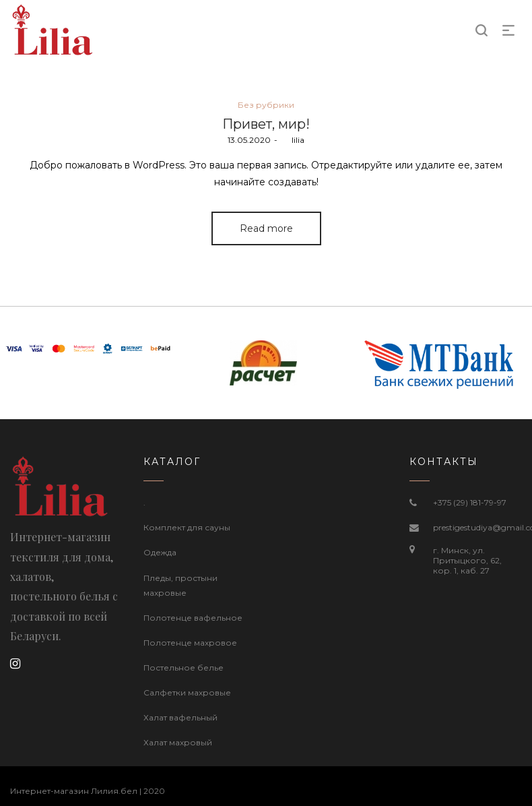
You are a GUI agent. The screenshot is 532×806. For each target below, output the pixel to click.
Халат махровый (178, 742)
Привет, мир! (266, 124)
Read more (266, 228)
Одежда (160, 552)
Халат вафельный (180, 717)
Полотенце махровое (190, 643)
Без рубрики (266, 105)
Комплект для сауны (187, 527)
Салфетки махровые (187, 692)
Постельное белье (184, 668)
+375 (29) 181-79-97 (470, 502)
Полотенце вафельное (193, 618)
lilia (293, 140)
